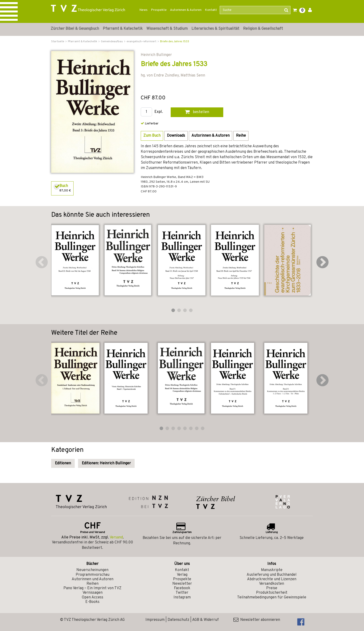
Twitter (182, 593)
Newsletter (182, 584)
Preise (272, 588)
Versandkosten (272, 584)
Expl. (159, 112)
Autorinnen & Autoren (186, 10)
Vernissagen (93, 593)
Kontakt (211, 10)
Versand (116, 538)
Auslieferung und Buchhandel (272, 575)
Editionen (63, 463)
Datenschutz (178, 620)
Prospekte (159, 10)
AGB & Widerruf (205, 620)
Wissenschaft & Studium (167, 29)
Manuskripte (272, 570)
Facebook (182, 588)
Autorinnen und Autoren (93, 579)
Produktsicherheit (272, 593)
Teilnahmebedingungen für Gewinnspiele (272, 597)
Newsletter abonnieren (257, 620)
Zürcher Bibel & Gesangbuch (75, 29)
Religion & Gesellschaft (263, 29)
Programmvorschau (93, 575)
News (143, 10)
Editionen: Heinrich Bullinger (106, 463)
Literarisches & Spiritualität (215, 29)
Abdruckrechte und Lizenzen (272, 579)
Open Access (93, 597)
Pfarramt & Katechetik (123, 29)
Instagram (182, 597)
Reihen (93, 584)
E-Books (92, 602)
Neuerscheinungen (92, 570)
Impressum (155, 620)
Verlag (182, 575)
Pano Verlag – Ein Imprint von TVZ (92, 588)
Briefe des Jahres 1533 (175, 42)
